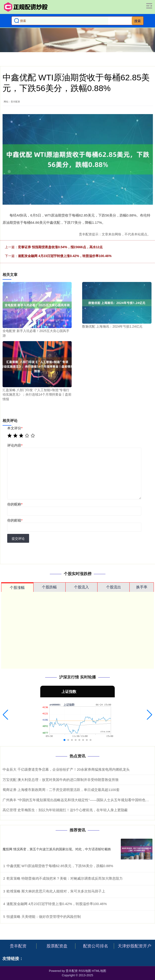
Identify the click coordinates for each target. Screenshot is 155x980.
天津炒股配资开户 (135, 946)
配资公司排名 (96, 946)
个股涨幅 (17, 588)
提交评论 (18, 539)
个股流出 (114, 587)
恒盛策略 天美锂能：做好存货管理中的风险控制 (44, 917)
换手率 (142, 587)
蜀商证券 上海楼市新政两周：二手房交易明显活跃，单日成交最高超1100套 (61, 790)
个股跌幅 (49, 587)
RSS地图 (85, 971)
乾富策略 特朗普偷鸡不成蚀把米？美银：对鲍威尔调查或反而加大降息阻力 (65, 878)
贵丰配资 (18, 946)
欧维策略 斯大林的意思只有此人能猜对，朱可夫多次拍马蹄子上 (56, 891)
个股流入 (81, 587)
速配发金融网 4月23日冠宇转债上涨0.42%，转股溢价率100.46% (65, 256)
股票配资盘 (57, 946)
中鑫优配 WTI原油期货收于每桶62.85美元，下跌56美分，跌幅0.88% (60, 866)
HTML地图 (99, 971)
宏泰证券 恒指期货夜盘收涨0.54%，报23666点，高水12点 (60, 247)
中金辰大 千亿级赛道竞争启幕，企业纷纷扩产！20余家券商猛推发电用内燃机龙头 (66, 769)
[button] (5, 715)
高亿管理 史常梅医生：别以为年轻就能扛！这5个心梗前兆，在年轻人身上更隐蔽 (65, 810)
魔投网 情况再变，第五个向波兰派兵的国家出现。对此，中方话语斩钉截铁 (57, 849)
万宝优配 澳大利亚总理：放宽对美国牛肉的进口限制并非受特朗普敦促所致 (61, 780)
